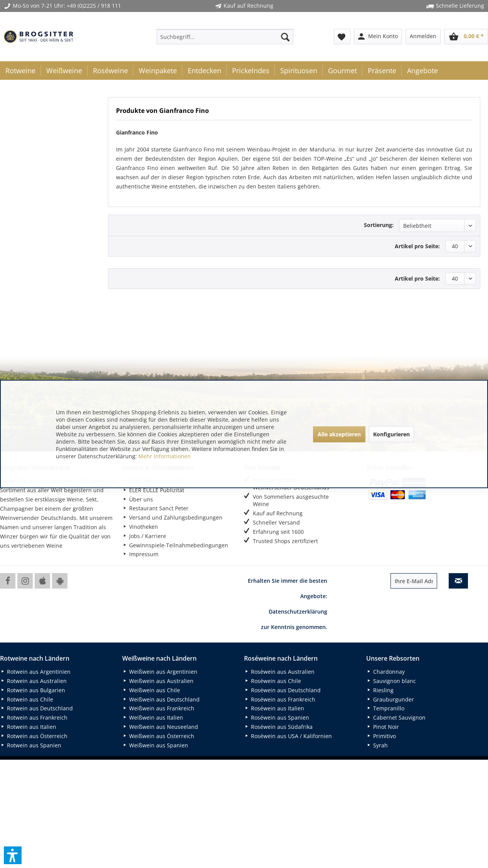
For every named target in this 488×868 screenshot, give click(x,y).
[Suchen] (285, 37)
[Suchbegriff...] (225, 37)
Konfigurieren (391, 434)
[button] (13, 855)
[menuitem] (225, 37)
